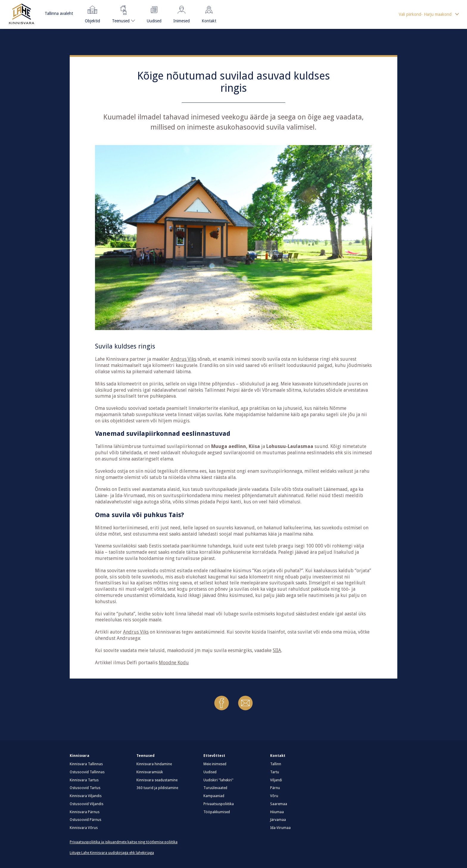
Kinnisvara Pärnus (85, 812)
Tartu (275, 772)
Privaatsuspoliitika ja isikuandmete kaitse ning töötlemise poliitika (124, 842)
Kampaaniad (214, 796)
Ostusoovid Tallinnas (87, 772)
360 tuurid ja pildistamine (157, 788)
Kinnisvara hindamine (154, 764)
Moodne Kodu (174, 663)
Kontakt (209, 13)
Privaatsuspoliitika (219, 804)
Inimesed (182, 13)
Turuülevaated (215, 788)
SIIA (277, 650)
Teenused (121, 13)
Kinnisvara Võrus (84, 828)
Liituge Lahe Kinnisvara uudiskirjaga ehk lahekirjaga (112, 853)
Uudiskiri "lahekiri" (218, 780)
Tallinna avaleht (59, 13)
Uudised (154, 13)
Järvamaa (278, 820)
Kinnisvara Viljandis (86, 796)
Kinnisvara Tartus (84, 780)
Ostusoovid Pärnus (85, 820)
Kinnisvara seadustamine (157, 780)
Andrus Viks (183, 359)
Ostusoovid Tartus (85, 788)
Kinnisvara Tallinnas (86, 764)
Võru (274, 796)
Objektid (92, 13)
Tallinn (276, 764)
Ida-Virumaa (280, 828)
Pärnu (275, 788)
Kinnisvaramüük (150, 772)
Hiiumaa (277, 812)
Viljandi (276, 780)
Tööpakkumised (217, 812)
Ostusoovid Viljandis (87, 804)
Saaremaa (279, 804)
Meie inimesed (215, 764)
